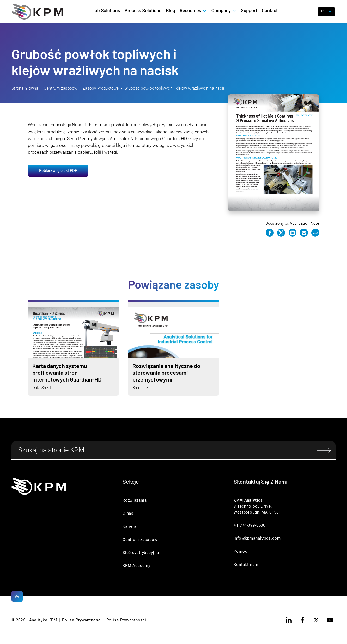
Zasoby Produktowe (101, 88)
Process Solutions (143, 11)
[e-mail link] (304, 233)
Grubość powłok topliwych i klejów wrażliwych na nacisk (176, 88)
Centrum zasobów (60, 88)
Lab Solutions (106, 11)
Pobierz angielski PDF (58, 171)
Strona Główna (25, 88)
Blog (171, 11)
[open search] (310, 11)
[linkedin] (289, 620)
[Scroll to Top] (17, 596)
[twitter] (316, 620)
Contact (270, 11)
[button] (193, 11)
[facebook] (303, 620)
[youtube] (330, 620)
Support (249, 11)
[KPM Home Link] (39, 486)
